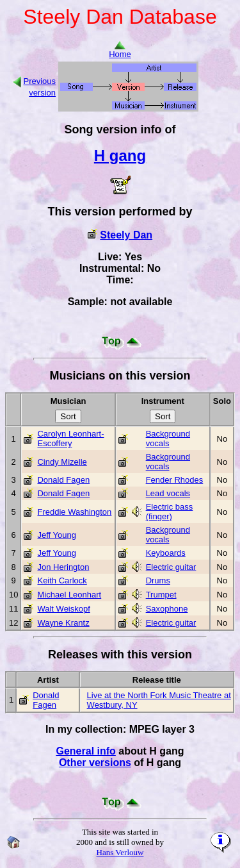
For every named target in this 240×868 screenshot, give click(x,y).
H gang (120, 155)
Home (120, 50)
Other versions (95, 763)
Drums (158, 580)
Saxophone (167, 609)
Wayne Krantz (63, 623)
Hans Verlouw (120, 852)
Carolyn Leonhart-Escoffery (70, 438)
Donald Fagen (63, 480)
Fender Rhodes (175, 480)
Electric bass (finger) (170, 512)
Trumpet (161, 595)
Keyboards (166, 553)
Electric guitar (171, 567)
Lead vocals (168, 493)
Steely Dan (126, 235)
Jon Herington (63, 567)
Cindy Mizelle (62, 462)
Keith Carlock (62, 580)
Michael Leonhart (69, 595)
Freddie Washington (74, 512)
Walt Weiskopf (63, 609)
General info (85, 751)
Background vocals (168, 438)
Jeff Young (57, 535)
